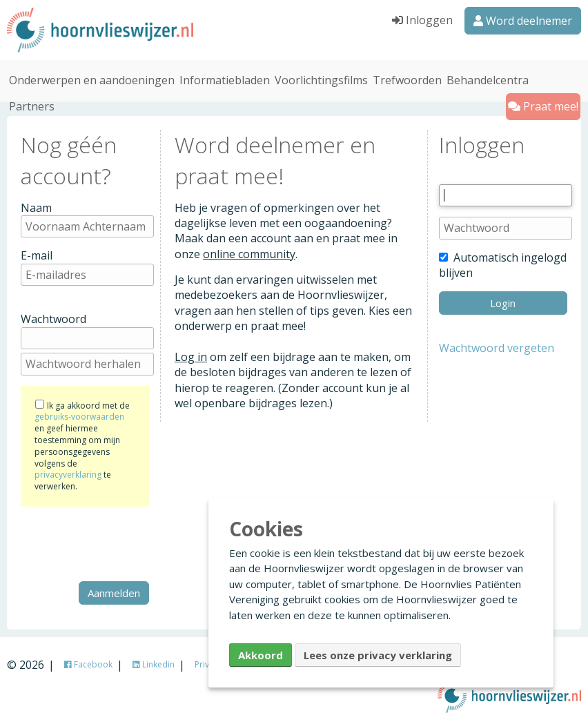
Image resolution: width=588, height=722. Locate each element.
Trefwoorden (407, 79)
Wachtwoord (53, 318)
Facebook (88, 663)
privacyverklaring (68, 474)
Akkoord (261, 655)
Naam (36, 206)
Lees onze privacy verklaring (378, 655)
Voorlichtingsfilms (321, 79)
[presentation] (126, 543)
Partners (32, 105)
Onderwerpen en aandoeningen (92, 79)
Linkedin (154, 663)
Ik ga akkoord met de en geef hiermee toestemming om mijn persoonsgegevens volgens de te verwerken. (82, 445)
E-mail (37, 254)
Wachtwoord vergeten (497, 347)
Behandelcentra (488, 79)
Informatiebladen (225, 79)
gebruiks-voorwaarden (79, 416)
